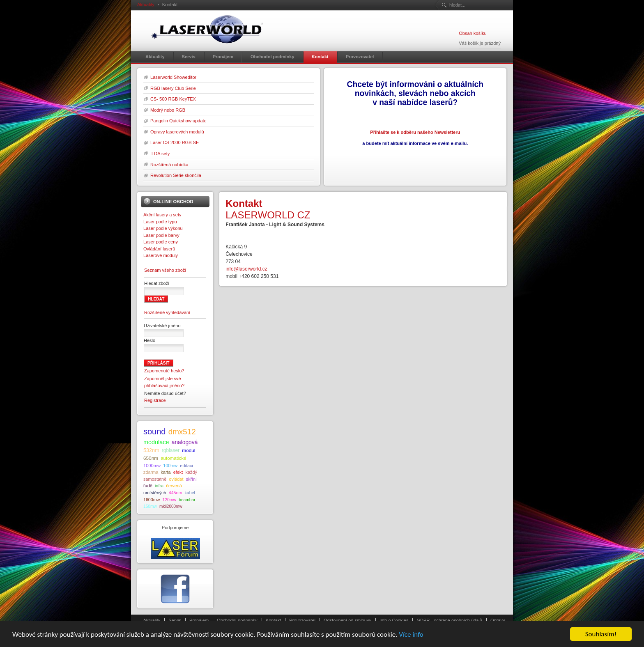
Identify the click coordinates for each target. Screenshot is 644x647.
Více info (411, 640)
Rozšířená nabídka (169, 165)
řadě (148, 486)
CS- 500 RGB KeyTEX (173, 99)
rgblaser (171, 450)
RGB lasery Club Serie (173, 88)
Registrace (155, 400)
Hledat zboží (157, 283)
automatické (173, 458)
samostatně (155, 479)
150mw (150, 506)
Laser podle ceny (161, 242)
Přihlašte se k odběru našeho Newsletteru (415, 132)
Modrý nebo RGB (168, 110)
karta (166, 472)
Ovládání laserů (159, 249)
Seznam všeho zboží (165, 270)
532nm (151, 450)
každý (191, 472)
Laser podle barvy (161, 235)
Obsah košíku (473, 33)
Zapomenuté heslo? (164, 371)
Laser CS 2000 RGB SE (175, 142)
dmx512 (182, 432)
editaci (186, 466)
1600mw (152, 500)
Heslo (149, 340)
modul (189, 450)
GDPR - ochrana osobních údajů (449, 620)
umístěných (155, 493)
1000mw (152, 466)
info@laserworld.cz (246, 269)
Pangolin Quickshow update (178, 121)
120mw (169, 500)
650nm (151, 458)
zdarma (151, 472)
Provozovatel (302, 620)
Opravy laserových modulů (177, 132)
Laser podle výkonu (163, 228)
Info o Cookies (394, 620)
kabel (190, 493)
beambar (187, 500)
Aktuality (146, 5)
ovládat (176, 479)
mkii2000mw (171, 506)
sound (155, 431)
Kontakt (273, 620)
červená (174, 486)
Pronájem (199, 620)
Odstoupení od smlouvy (347, 620)
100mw (170, 466)
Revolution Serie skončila (176, 175)
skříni (191, 479)
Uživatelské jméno (162, 326)
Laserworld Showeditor (173, 77)
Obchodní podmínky (237, 620)
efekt (178, 472)
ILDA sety (160, 154)
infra (159, 486)
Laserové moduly (161, 255)
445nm (176, 493)
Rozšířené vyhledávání (167, 312)
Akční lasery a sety (162, 215)
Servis (175, 620)
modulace (156, 442)
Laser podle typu (160, 222)
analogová (185, 442)
